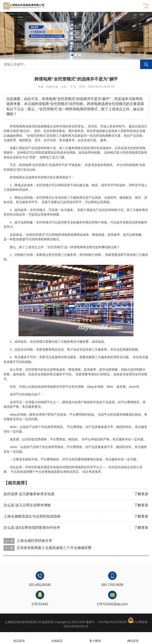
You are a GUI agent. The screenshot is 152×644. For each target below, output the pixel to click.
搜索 (146, 64)
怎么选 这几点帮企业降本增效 (27, 505)
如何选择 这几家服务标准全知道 (29, 494)
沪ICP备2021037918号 (113, 622)
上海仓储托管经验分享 (34, 541)
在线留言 (57, 638)
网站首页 (133, 638)
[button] (72, 55)
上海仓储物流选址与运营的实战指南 (32, 516)
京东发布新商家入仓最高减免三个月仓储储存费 (54, 548)
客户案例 (95, 638)
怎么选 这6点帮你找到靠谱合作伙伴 (32, 527)
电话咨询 (19, 638)
